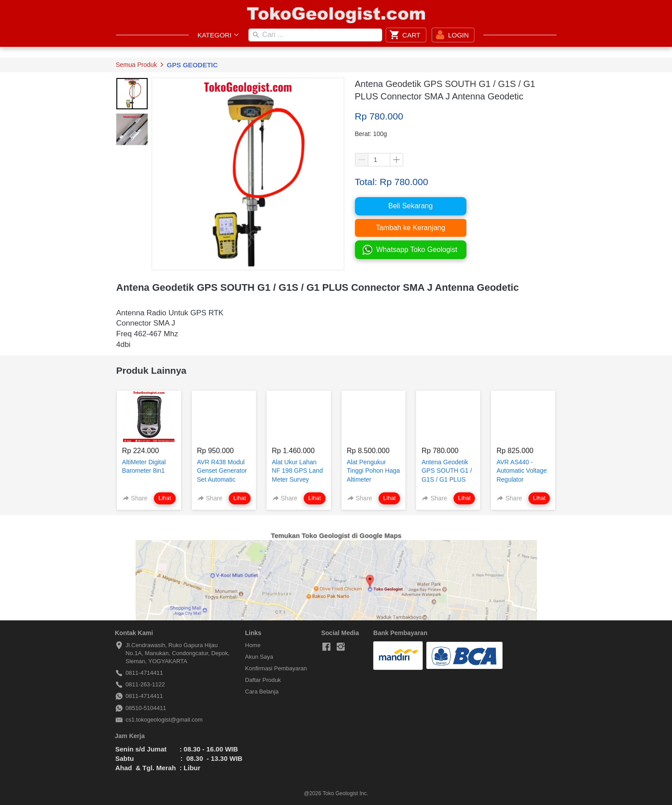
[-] (326, 647)
